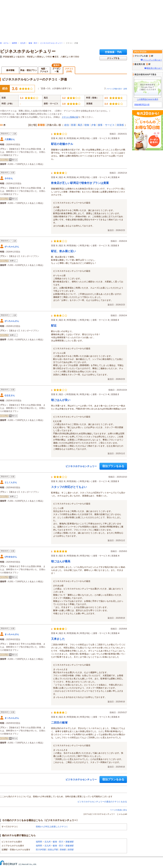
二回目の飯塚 (59, 723)
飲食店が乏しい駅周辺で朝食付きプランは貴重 (80, 183)
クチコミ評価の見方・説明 (117, 89)
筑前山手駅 (53, 850)
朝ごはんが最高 (61, 561)
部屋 (73, 125)
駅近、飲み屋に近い (63, 251)
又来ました (58, 639)
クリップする (113, 58)
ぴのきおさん (11, 557)
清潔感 (120, 125)
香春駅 (63, 850)
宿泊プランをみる (113, 466)
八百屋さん (10, 139)
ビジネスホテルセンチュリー (51, 43)
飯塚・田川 (33, 43)
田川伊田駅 (41, 850)
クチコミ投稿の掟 (70, 117)
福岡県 (14, 43)
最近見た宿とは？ (154, 68)
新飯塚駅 (70, 842)
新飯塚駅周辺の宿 (142, 104)
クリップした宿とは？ (153, 60)
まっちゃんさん (12, 634)
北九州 (23, 43)
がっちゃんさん (12, 247)
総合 (67, 125)
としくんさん (11, 482)
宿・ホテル (4, 43)
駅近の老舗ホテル (62, 144)
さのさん (9, 178)
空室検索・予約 (113, 52)
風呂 (80, 125)
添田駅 (71, 850)
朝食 (87, 125)
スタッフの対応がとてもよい (69, 487)
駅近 (54, 326)
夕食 (94, 125)
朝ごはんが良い (61, 400)
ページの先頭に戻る (118, 810)
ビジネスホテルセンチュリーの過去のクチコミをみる (102, 802)
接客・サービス (106, 125)
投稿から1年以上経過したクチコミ (52, 827)
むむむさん (10, 395)
